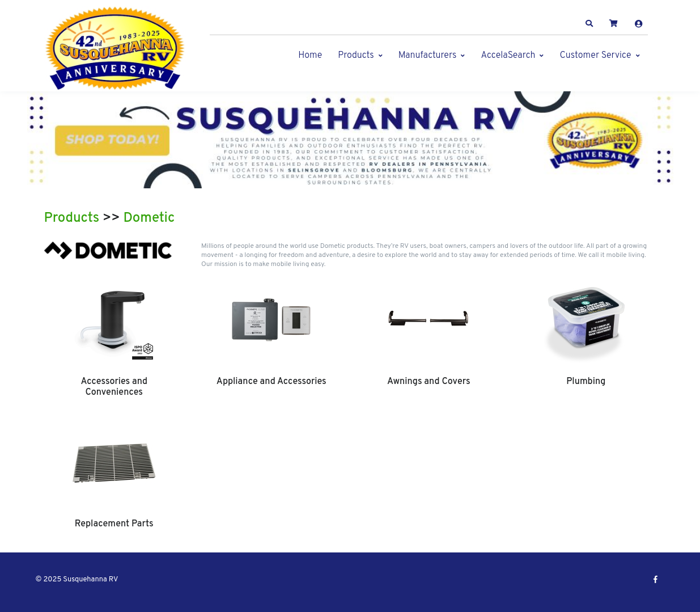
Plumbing (586, 382)
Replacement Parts (114, 524)
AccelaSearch (508, 56)
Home (310, 56)
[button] (589, 24)
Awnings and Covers (429, 382)
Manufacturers (428, 56)
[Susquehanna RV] (115, 48)
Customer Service (595, 56)
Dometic (149, 218)
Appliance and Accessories (271, 382)
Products (356, 56)
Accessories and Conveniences (114, 387)
